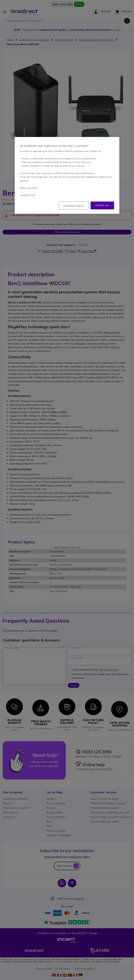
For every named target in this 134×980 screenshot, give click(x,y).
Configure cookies (74, 205)
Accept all (102, 205)
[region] (67, 175)
